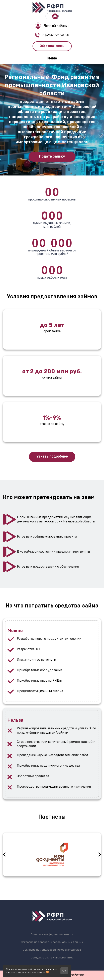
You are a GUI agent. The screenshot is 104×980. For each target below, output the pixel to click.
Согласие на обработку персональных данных (52, 942)
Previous (4, 854)
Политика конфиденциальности (52, 934)
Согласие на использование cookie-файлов (52, 950)
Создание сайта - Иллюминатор (52, 958)
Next (100, 854)
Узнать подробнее (52, 457)
